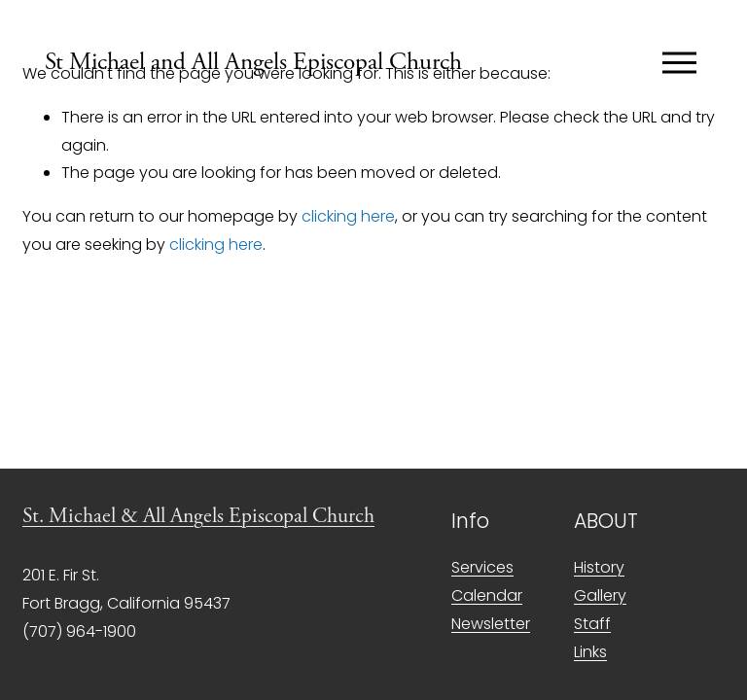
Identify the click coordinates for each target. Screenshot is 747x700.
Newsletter (491, 624)
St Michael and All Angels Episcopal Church (253, 62)
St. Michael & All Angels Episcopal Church (198, 516)
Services (482, 567)
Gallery (600, 595)
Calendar (487, 595)
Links (590, 652)
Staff (592, 624)
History (599, 567)
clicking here (348, 216)
